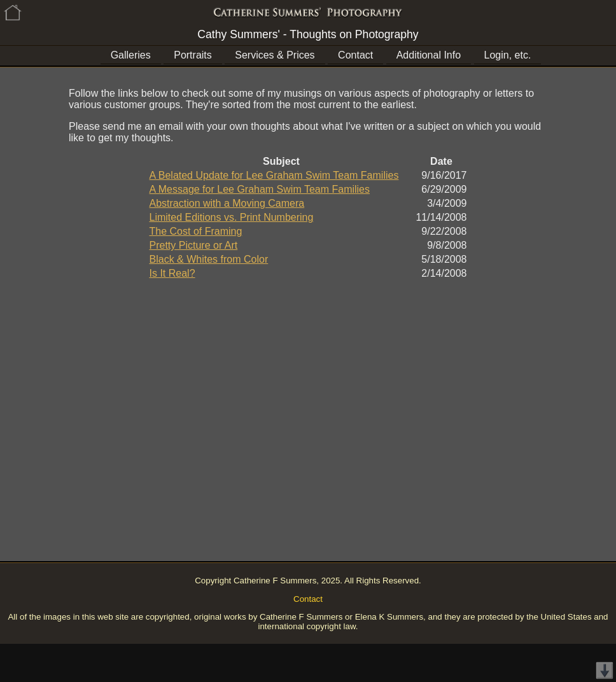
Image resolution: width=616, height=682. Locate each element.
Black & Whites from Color (209, 259)
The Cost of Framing (196, 231)
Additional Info (429, 55)
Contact (355, 55)
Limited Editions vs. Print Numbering (232, 217)
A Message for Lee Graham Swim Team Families (260, 189)
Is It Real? (172, 273)
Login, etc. (508, 55)
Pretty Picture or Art (194, 245)
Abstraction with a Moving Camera (227, 203)
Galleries (131, 55)
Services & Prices (275, 55)
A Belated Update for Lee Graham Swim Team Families (274, 175)
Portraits (193, 55)
